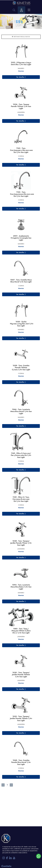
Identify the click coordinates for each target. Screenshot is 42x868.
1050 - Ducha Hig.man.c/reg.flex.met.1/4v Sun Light (22, 324)
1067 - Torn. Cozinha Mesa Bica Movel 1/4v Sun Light (21, 281)
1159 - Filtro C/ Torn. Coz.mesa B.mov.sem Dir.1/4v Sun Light (21, 499)
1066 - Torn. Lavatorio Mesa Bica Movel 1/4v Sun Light (21, 411)
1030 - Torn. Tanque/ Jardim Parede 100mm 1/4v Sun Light (21, 675)
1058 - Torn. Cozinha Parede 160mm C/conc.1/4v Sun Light (21, 368)
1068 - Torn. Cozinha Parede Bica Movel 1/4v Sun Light (21, 762)
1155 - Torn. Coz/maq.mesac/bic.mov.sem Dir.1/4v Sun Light (22, 194)
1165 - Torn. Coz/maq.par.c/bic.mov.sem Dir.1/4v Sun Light (21, 150)
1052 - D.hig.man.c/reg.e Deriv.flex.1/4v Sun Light (21, 64)
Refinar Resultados (21, 37)
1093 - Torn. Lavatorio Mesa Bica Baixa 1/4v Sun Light (21, 587)
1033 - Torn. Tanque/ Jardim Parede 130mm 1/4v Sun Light (21, 718)
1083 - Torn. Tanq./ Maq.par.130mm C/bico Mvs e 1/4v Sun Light (21, 631)
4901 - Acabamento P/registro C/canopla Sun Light (21, 238)
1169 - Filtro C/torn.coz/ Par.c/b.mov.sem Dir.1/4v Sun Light (21, 455)
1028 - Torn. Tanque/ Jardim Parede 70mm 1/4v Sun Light (21, 543)
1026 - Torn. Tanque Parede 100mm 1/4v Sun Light (21, 106)
